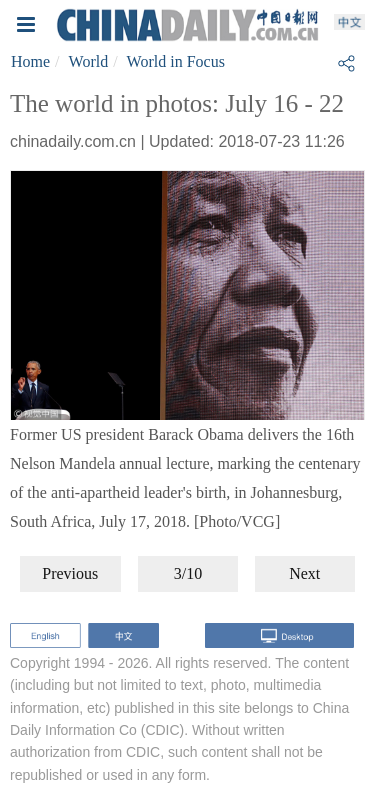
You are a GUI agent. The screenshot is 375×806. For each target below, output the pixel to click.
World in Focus (176, 61)
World (89, 61)
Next (304, 573)
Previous (70, 573)
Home (30, 61)
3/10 (188, 573)
